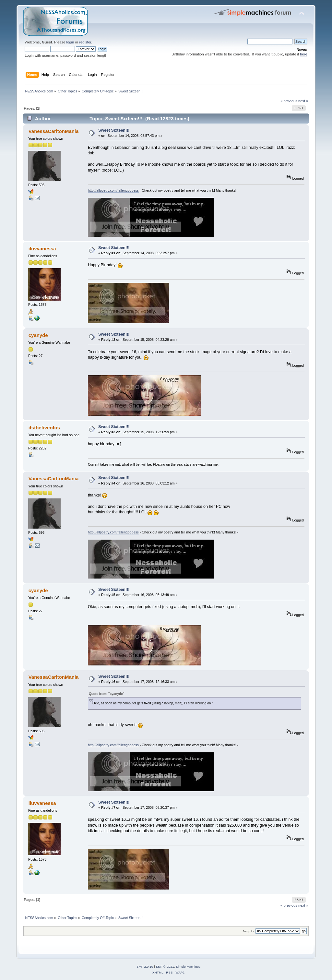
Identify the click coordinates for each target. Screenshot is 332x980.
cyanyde (38, 335)
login (70, 42)
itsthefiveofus (44, 428)
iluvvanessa (42, 249)
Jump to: (249, 931)
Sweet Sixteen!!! (114, 130)
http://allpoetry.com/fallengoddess (113, 190)
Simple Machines (188, 967)
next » (303, 101)
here (303, 54)
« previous (289, 101)
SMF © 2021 (165, 967)
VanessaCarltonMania (54, 131)
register (85, 42)
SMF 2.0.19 (145, 967)
